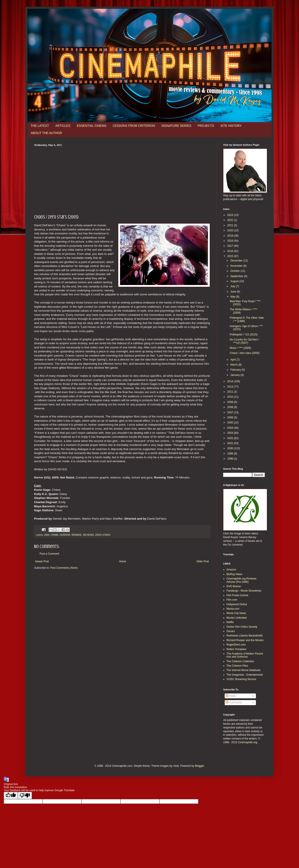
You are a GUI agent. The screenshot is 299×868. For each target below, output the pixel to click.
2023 (231, 215)
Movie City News (236, 613)
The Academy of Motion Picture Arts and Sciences (245, 655)
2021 (231, 225)
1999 (231, 454)
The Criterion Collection (240, 661)
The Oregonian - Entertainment (245, 675)
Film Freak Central (237, 595)
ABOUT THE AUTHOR (46, 133)
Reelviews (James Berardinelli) (245, 636)
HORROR (65, 535)
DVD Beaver (234, 586)
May (233, 297)
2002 (231, 438)
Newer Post (42, 561)
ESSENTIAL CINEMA (92, 126)
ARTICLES (63, 126)
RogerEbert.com (236, 645)
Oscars (231, 631)
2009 (231, 402)
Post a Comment (49, 554)
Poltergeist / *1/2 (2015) (244, 335)
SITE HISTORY (231, 126)
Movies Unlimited (236, 618)
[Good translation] (11, 795)
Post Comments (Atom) (64, 568)
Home (123, 561)
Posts (231, 696)
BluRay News (234, 574)
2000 (231, 448)
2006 (231, 417)
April (233, 360)
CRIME (55, 535)
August (235, 281)
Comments (234, 702)
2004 (231, 428)
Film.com (232, 600)
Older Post (203, 561)
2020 (231, 230)
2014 (231, 381)
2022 (231, 220)
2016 (231, 251)
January (235, 375)
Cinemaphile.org (247, 742)
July (233, 286)
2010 (231, 397)
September (237, 276)
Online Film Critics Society (242, 627)
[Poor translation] (25, 795)
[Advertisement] (122, 180)
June (234, 292)
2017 (231, 246)
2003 (231, 433)
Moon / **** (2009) (240, 348)
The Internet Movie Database (243, 670)
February (236, 370)
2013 (231, 387)
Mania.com (233, 609)
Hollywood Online (237, 604)
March (234, 365)
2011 (231, 392)
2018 (231, 241)
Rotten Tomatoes (236, 649)
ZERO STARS (103, 535)
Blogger (200, 766)
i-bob (176, 766)
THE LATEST (40, 126)
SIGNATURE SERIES (176, 126)
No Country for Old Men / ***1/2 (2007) (244, 341)
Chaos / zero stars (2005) (245, 353)
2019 (231, 236)
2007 (231, 412)
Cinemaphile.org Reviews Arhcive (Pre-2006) (241, 580)
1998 (231, 459)
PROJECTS (206, 126)
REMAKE (77, 535)
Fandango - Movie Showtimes (244, 591)
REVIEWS (88, 535)
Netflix (230, 622)
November (237, 266)
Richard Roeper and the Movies (245, 640)
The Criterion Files (237, 666)
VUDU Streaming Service (241, 679)
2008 (231, 407)
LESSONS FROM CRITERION (134, 126)
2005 (47, 535)
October (235, 271)
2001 (231, 443)
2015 (231, 256)
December (237, 261)
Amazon (231, 570)
